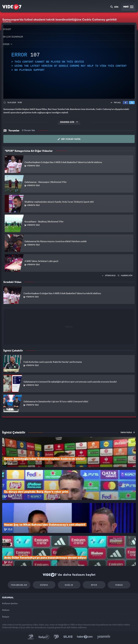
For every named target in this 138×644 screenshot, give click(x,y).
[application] (69, 62)
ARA (114, 7)
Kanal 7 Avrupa (56, 637)
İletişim (6, 617)
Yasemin (104, 637)
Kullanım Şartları (10, 603)
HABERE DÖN (125, 276)
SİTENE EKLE (109, 276)
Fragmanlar (19, 585)
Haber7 (85, 637)
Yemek (119, 585)
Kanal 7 (31, 637)
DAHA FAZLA (128, 432)
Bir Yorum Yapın (69, 139)
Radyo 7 (44, 637)
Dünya (44, 585)
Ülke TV (68, 637)
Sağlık (69, 585)
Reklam (6, 610)
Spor (94, 585)
